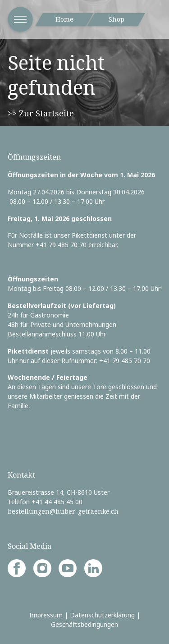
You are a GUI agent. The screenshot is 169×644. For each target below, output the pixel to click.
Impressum (46, 615)
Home (64, 19)
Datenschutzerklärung (102, 615)
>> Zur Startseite (41, 113)
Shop (116, 19)
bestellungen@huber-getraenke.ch (63, 511)
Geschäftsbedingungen (84, 624)
